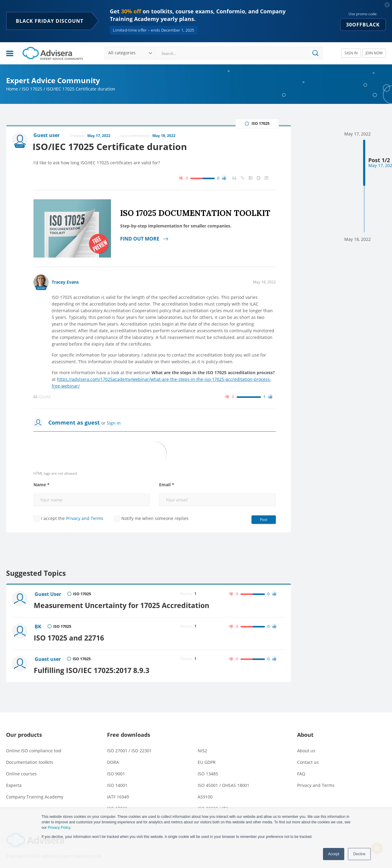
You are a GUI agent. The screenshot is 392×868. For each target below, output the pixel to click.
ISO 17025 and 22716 (70, 637)
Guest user (48, 658)
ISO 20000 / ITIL (213, 806)
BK (38, 626)
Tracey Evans (65, 282)
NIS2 (202, 749)
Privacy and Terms (85, 518)
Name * (42, 485)
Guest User (48, 594)
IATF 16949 (118, 795)
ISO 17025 (32, 89)
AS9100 (205, 795)
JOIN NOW (374, 53)
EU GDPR (207, 760)
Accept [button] (334, 854)
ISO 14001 (117, 783)
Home (12, 89)
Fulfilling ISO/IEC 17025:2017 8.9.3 (93, 669)
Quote (42, 397)
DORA (113, 760)
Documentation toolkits (30, 760)
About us (306, 749)
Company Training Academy (35, 795)
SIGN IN (351, 53)
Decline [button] (359, 854)
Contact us (308, 760)
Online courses (21, 772)
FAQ (301, 772)
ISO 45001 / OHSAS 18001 (224, 783)
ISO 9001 (116, 772)
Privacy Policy (59, 828)
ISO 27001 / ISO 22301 (129, 749)
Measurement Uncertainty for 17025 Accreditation (123, 605)
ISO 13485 (208, 772)
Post (264, 519)
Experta (14, 783)
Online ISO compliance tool (34, 749)
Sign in (114, 423)
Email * (167, 485)
